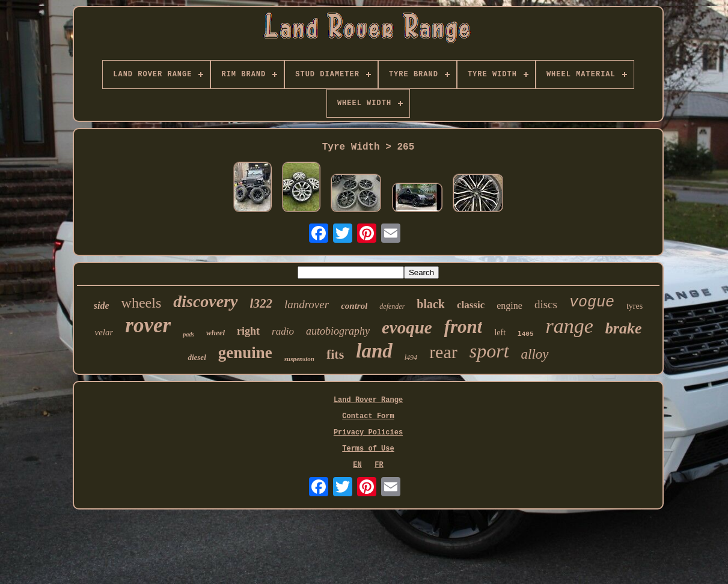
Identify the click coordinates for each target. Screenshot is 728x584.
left (500, 333)
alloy (535, 354)
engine (509, 306)
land (374, 351)
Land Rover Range (368, 400)
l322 (261, 303)
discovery (205, 301)
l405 (525, 334)
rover (148, 325)
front (463, 327)
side (102, 306)
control (354, 306)
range (570, 326)
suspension (299, 359)
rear (443, 352)
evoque (407, 327)
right (248, 331)
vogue (592, 303)
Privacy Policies (368, 433)
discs (546, 304)
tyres (635, 306)
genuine (245, 353)
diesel (197, 357)
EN (357, 465)
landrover (307, 304)
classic (471, 305)
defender (392, 306)
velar (104, 332)
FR (379, 465)
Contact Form (368, 416)
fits (335, 354)
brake (624, 328)
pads (188, 334)
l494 (411, 357)
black (431, 304)
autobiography (338, 331)
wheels (142, 303)
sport (489, 351)
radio (283, 331)
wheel (216, 333)
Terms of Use (368, 449)
